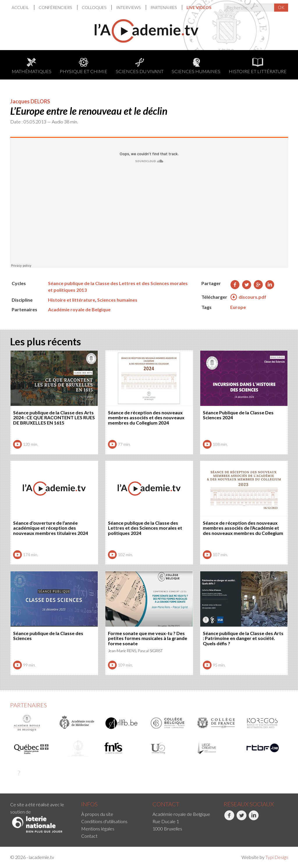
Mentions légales (98, 829)
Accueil (21, 7)
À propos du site (97, 814)
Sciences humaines (196, 66)
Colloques (94, 7)
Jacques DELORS (30, 101)
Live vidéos (199, 7)
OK (281, 7)
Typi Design (277, 857)
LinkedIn (254, 818)
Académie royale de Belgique (79, 309)
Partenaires (164, 7)
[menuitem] (23, 7)
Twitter (241, 818)
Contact (89, 836)
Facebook (229, 818)
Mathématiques (32, 66)
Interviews (129, 7)
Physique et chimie (84, 66)
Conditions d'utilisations (104, 821)
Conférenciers (56, 7)
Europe (238, 307)
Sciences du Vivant (140, 66)
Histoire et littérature (258, 66)
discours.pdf (248, 297)
